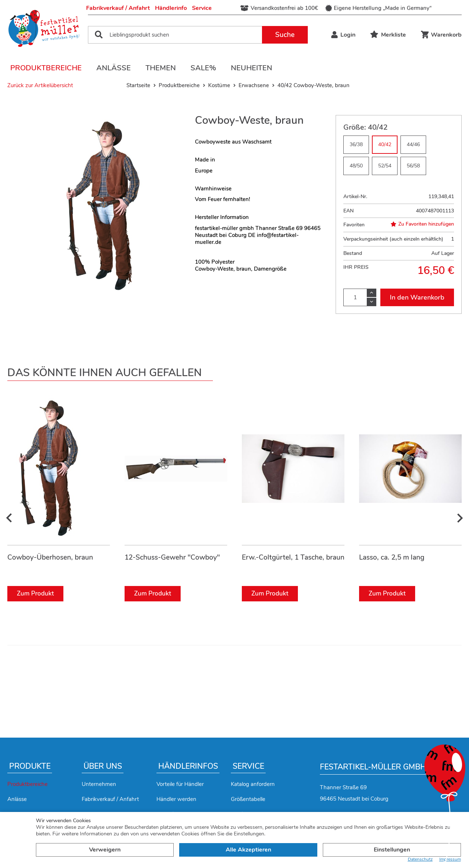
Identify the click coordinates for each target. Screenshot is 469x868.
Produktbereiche (46, 68)
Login (343, 35)
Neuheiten (252, 68)
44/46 (413, 144)
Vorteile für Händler (180, 784)
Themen (161, 68)
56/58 (413, 166)
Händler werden (176, 799)
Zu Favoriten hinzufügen (422, 224)
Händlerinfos (188, 766)
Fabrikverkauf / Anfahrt (118, 8)
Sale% (203, 68)
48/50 (356, 166)
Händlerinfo (171, 8)
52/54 (385, 166)
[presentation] (9, 518)
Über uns (103, 766)
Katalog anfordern (253, 784)
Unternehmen (99, 784)
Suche (285, 35)
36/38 (356, 144)
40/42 (385, 144)
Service (202, 8)
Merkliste (388, 35)
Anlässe (114, 68)
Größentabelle (248, 799)
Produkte (30, 766)
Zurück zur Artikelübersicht (40, 85)
